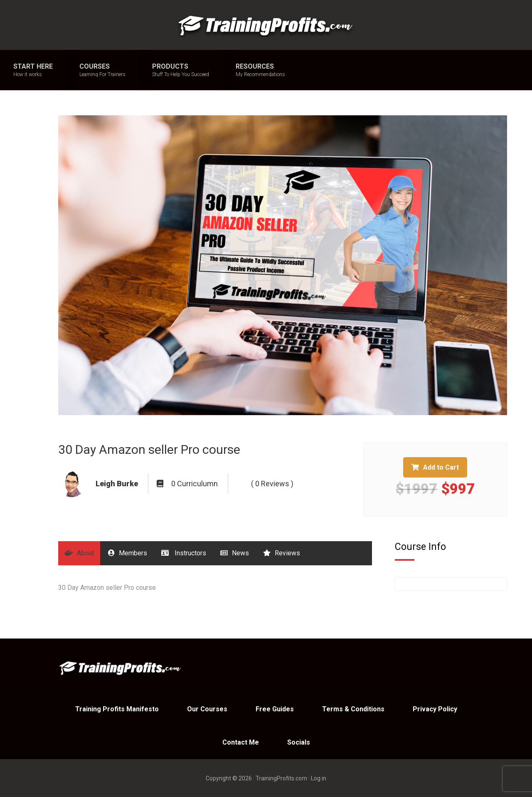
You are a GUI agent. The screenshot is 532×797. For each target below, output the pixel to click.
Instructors (184, 553)
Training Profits (266, 25)
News (235, 553)
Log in (319, 778)
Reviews (282, 553)
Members (128, 553)
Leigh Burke (117, 484)
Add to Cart (435, 467)
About (79, 553)
